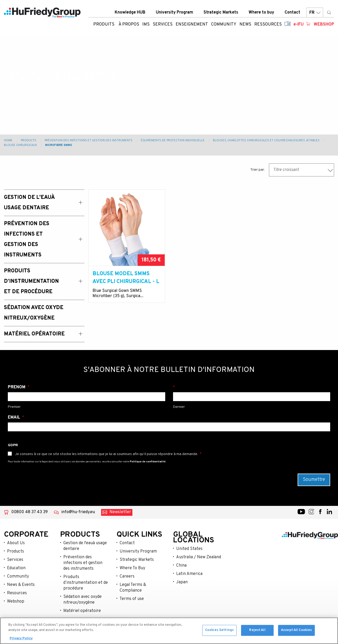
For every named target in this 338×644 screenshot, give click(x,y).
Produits (104, 25)
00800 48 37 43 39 (29, 512)
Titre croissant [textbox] (286, 170)
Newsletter (120, 512)
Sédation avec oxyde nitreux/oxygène (82, 600)
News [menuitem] (245, 25)
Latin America (189, 574)
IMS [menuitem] (146, 25)
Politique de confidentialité (148, 462)
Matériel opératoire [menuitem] (34, 334)
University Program (174, 13)
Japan (182, 582)
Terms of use (132, 599)
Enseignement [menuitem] (192, 25)
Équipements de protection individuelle (173, 140)
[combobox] (302, 170)
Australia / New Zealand (199, 557)
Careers (127, 576)
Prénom (17, 387)
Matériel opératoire (82, 611)
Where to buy (261, 13)
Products (29, 140)
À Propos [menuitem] (129, 25)
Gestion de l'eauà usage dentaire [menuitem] (29, 203)
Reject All (257, 631)
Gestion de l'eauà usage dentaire (85, 546)
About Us (16, 543)
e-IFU (299, 25)
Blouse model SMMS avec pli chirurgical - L (126, 278)
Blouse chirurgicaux (20, 145)
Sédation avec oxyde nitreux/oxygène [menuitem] (34, 313)
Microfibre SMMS (59, 145)
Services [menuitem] (163, 25)
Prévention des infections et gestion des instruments (83, 563)
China (181, 566)
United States (189, 549)
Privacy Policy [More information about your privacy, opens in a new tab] (21, 639)
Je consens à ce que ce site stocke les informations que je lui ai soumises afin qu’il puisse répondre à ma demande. (107, 454)
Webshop (324, 25)
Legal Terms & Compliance (133, 588)
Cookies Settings (219, 631)
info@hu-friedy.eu (78, 512)
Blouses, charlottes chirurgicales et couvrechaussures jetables (266, 140)
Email (14, 418)
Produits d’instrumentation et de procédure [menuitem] (31, 281)
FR (315, 13)
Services (15, 560)
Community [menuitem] (224, 25)
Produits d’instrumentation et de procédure (86, 583)
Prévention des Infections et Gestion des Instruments (88, 140)
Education (16, 568)
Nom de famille (252, 387)
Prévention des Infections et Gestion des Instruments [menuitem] (27, 240)
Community (18, 576)
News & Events (21, 585)
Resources (17, 593)
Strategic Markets (221, 13)
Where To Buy (132, 568)
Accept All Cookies (296, 631)
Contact (292, 13)
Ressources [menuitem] (268, 25)
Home (8, 140)
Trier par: (257, 170)
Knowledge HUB (130, 13)
